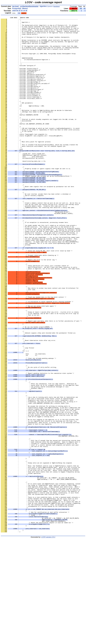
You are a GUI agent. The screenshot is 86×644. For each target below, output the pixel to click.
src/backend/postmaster (29, 6)
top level (15, 6)
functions (56, 6)
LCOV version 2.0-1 (48, 640)
